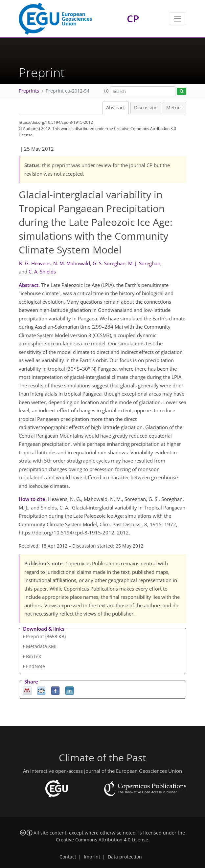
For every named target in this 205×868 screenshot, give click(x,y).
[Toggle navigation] (178, 19)
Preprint (35, 636)
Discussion (146, 108)
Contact (68, 857)
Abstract (116, 108)
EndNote (35, 666)
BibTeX (34, 656)
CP (133, 19)
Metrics (174, 108)
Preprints (29, 91)
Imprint (92, 857)
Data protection (125, 857)
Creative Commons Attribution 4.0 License (102, 840)
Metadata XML (42, 646)
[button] (106, 91)
